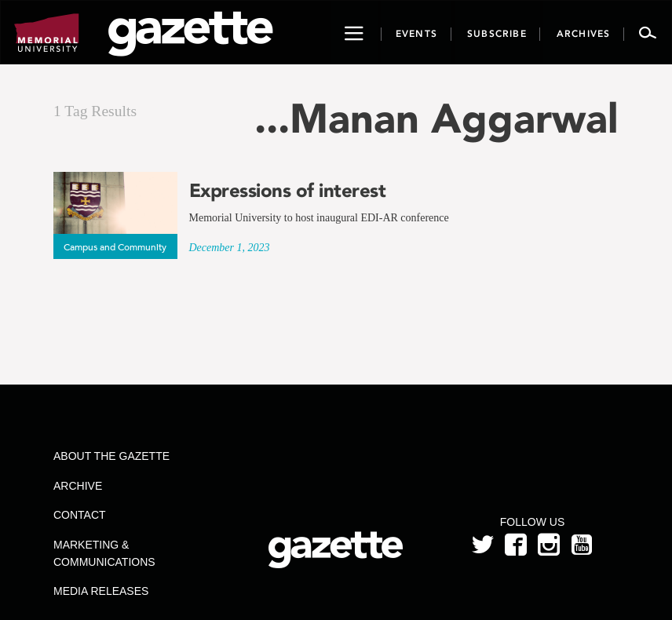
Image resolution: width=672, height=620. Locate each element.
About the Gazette (111, 456)
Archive (78, 486)
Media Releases (101, 591)
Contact (80, 515)
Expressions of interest (288, 191)
